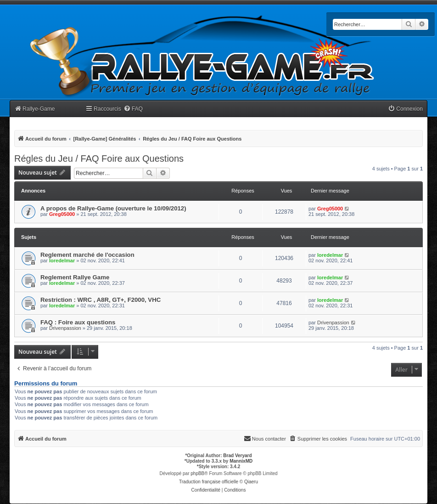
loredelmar (62, 260)
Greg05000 (62, 214)
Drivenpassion (65, 328)
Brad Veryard (237, 456)
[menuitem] (133, 109)
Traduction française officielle (209, 482)
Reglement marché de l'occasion (87, 255)
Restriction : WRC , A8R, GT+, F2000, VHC (101, 300)
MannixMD (241, 461)
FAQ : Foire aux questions (78, 322)
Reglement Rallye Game (75, 277)
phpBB (197, 473)
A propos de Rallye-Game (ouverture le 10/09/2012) (113, 208)
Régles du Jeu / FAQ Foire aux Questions (99, 159)
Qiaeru (251, 482)
